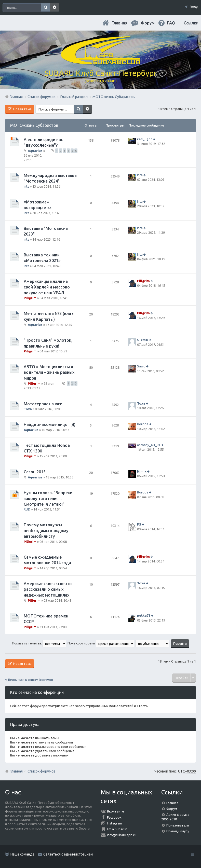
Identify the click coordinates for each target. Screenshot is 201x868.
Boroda (143, 424)
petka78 (144, 615)
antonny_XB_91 (149, 445)
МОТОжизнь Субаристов (34, 125)
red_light (145, 139)
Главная (119, 23)
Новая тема (22, 109)
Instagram (115, 823)
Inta (26, 186)
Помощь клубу (178, 831)
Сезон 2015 (35, 472)
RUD (27, 509)
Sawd (141, 366)
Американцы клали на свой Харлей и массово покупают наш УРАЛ (47, 287)
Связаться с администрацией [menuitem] (68, 854)
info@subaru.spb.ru (122, 835)
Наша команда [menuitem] (22, 854)
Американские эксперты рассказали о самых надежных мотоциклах (48, 589)
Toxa (28, 409)
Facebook (114, 817)
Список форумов (42, 771)
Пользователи (178, 825)
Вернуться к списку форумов (31, 680)
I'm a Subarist (117, 829)
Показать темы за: (39, 643)
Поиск (45, 8)
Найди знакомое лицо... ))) (50, 424)
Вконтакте (116, 811)
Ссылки (191, 23)
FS (139, 525)
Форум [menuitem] (148, 23)
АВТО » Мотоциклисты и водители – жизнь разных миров (49, 372)
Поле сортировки (101, 643)
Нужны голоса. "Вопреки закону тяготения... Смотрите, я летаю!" (48, 498)
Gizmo (143, 340)
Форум (172, 809)
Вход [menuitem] (194, 7)
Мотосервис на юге (43, 404)
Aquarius (35, 150)
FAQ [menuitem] (171, 23)
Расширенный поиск (55, 8)
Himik (142, 471)
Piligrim (30, 298)
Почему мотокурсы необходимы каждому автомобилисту (46, 531)
